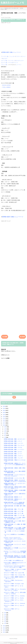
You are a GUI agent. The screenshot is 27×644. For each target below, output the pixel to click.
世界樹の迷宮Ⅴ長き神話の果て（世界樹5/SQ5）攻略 (13, 20)
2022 (4, 412)
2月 (5, 621)
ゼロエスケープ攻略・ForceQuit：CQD (14, 584)
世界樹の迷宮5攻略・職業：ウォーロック (14, 445)
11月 (5, 429)
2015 (4, 626)
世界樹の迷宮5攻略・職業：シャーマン (13, 443)
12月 (5, 427)
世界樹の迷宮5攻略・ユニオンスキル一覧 (14, 478)
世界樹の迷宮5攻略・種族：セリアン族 (13, 513)
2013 (4, 630)
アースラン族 (5, 56)
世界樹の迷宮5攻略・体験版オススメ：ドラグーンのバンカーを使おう (15, 500)
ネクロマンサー (20, 61)
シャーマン (19, 65)
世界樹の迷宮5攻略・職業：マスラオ (13, 447)
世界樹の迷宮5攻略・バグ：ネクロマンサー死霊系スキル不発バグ (15, 484)
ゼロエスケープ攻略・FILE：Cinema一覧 (14, 575)
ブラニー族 (4, 65)
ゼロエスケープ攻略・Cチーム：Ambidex (14, 596)
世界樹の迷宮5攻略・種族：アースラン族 (14, 515)
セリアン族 (4, 63)
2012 (4, 632)
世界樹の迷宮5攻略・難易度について (13, 497)
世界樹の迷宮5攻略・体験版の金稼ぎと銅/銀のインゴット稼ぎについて (15, 488)
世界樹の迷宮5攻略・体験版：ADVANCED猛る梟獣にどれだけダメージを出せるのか (15, 481)
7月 (5, 437)
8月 (5, 435)
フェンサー (12, 56)
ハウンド (16, 63)
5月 (5, 615)
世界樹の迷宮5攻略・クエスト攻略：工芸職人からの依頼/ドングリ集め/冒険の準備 (15, 528)
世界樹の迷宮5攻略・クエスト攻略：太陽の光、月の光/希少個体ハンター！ (15, 518)
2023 (4, 410)
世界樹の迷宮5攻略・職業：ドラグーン (13, 456)
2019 (4, 419)
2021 (4, 415)
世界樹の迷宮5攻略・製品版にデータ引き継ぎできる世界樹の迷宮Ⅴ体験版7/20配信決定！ (15, 557)
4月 (5, 617)
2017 (4, 423)
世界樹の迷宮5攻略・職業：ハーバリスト (14, 450)
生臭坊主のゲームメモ (12, 3)
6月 (5, 613)
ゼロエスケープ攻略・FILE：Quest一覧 (14, 573)
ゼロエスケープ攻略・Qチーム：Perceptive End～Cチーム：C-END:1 (15, 590)
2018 (4, 421)
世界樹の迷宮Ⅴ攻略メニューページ (11, 52)
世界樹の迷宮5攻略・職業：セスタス (13, 452)
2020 (4, 417)
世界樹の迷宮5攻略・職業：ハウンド (13, 441)
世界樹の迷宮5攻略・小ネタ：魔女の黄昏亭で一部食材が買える (15, 472)
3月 (5, 619)
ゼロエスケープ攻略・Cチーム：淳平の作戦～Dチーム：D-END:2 (15, 593)
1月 (5, 623)
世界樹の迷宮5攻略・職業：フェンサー (13, 458)
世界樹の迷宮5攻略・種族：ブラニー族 (13, 509)
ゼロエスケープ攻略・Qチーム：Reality (14, 598)
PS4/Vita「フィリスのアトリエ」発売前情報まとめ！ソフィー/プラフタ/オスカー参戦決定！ (15, 553)
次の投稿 (5, 337)
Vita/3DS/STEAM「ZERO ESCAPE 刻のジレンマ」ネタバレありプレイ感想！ (15, 567)
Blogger (16, 639)
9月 (5, 433)
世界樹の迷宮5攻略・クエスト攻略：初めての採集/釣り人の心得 (15, 522)
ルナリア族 (4, 61)
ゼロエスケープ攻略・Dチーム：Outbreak (14, 603)
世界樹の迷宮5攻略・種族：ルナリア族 (13, 511)
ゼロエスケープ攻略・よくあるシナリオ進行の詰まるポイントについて (15, 570)
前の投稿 (22, 337)
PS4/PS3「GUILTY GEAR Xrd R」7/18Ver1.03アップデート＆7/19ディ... (14, 538)
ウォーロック (12, 61)
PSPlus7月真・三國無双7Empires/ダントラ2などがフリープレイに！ (15, 563)
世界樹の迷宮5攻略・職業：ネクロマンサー (15, 439)
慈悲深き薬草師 (6, 85)
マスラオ (11, 63)
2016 (4, 425)
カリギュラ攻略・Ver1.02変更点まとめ (13, 561)
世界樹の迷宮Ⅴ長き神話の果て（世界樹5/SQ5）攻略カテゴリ (13, 344)
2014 (4, 628)
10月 (5, 431)
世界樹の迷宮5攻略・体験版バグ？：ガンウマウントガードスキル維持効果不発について (15, 465)
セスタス (5, 59)
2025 (4, 406)
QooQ (16, 643)
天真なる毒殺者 (6, 87)
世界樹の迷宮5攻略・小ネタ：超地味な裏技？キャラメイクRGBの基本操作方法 (14, 503)
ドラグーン (19, 56)
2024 (4, 408)
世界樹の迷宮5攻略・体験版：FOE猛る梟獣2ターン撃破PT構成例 (15, 491)
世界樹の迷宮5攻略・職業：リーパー (13, 454)
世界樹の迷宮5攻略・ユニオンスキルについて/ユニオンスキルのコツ (15, 475)
